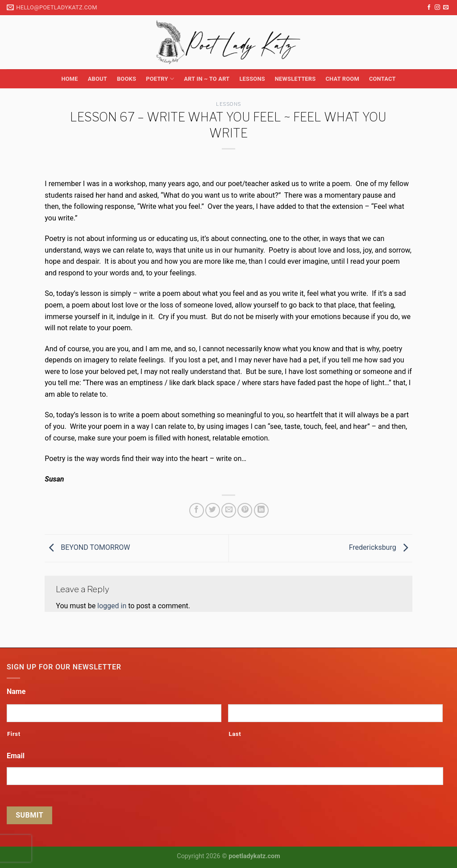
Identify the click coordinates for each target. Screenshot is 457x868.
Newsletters (295, 79)
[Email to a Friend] (229, 510)
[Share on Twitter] (213, 510)
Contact (382, 79)
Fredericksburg (381, 547)
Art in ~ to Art (207, 79)
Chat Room (342, 79)
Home (69, 79)
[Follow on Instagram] (437, 8)
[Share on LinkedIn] (261, 510)
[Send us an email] (446, 8)
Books (127, 79)
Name (16, 691)
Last (235, 734)
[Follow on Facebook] (429, 8)
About (98, 79)
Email (16, 756)
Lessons (252, 79)
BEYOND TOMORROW (87, 547)
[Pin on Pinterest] (245, 510)
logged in (112, 606)
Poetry (160, 79)
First (14, 734)
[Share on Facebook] (197, 510)
